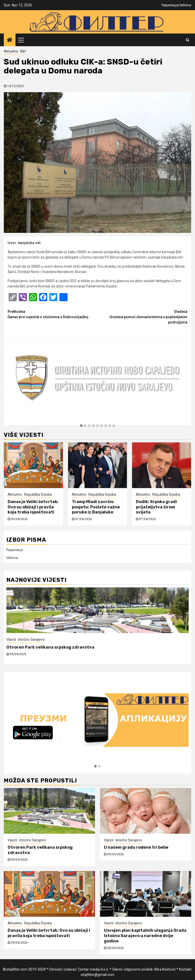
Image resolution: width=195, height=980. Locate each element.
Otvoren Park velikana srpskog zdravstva (51, 647)
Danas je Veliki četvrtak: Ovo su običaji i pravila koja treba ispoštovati (33, 507)
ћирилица (170, 5)
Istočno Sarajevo (31, 639)
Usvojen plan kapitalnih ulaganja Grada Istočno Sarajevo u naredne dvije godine (145, 936)
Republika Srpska (38, 494)
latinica (185, 5)
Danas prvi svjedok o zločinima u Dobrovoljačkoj (53, 314)
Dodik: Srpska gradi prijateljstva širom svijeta (156, 507)
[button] (81, 426)
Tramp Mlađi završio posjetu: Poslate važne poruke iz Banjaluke (96, 507)
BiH (23, 51)
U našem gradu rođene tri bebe (136, 847)
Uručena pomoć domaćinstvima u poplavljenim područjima (142, 317)
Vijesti (11, 639)
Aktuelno (11, 51)
